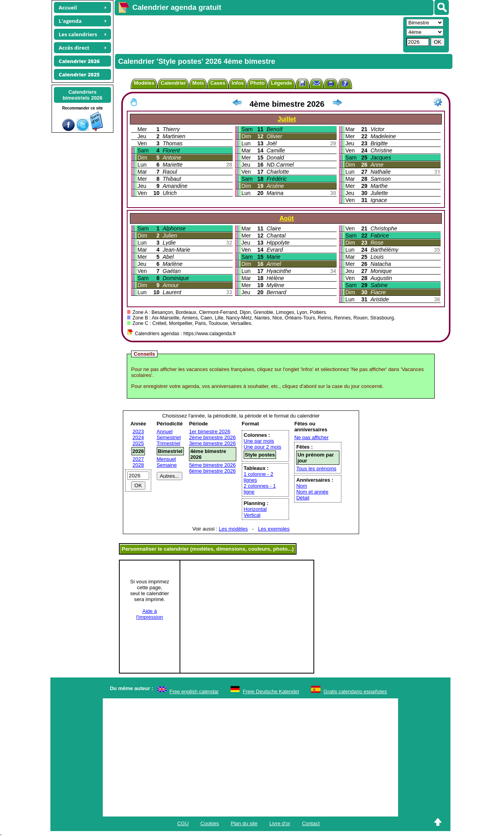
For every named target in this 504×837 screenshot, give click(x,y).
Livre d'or (280, 823)
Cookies (210, 823)
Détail (303, 498)
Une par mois (259, 441)
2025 (138, 443)
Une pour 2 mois (262, 447)
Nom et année (312, 492)
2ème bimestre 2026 (212, 437)
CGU (183, 823)
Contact (311, 823)
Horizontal (255, 509)
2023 (138, 431)
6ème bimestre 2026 (212, 471)
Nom (301, 486)
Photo (257, 83)
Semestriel (169, 437)
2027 (138, 459)
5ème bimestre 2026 (212, 465)
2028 (138, 465)
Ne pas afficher (311, 437)
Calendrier (173, 83)
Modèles (144, 83)
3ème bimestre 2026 (212, 443)
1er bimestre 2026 (210, 431)
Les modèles (233, 529)
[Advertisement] (258, 34)
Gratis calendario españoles (355, 691)
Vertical (252, 515)
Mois (198, 83)
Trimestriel (169, 443)
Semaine (167, 465)
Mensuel (166, 459)
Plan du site (244, 823)
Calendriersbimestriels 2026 (82, 95)
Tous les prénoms (316, 469)
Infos (238, 83)
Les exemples (274, 529)
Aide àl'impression (150, 614)
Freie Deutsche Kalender (271, 691)
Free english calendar (194, 691)
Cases (218, 83)
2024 (138, 437)
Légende (281, 83)
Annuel (165, 431)
